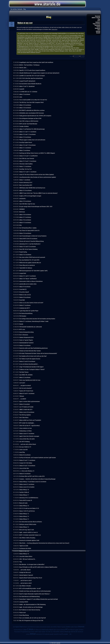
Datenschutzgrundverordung (26, 332)
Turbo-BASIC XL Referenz (26, 268)
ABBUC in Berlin (96, 18)
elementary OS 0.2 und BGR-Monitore (29, 498)
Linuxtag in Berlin (24, 602)
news (99, 21)
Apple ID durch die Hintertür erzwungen (29, 436)
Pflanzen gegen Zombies (77, 630)
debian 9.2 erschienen (25, 377)
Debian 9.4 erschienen (25, 345)
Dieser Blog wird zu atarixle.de (27, 265)
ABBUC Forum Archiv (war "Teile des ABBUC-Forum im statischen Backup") (38, 193)
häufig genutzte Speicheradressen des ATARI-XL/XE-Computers (35, 116)
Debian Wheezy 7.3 (24, 519)
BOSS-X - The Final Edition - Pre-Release (29, 65)
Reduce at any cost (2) (25, 295)
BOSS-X (25, 627)
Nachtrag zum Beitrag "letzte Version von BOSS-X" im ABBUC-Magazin (37, 153)
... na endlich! (23, 399)
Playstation (17, 632)
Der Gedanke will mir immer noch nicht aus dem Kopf (33, 356)
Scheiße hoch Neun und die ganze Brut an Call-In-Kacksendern (35, 591)
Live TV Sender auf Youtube (26, 407)
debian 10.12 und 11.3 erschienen (28, 161)
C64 (29, 627)
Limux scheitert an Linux (26, 428)
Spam (40, 632)
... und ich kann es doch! (25, 580)
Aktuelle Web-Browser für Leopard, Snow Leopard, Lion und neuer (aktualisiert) (39, 73)
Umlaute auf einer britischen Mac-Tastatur (30, 351)
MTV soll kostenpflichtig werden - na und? (30, 588)
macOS (61, 634)
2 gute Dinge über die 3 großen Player (29, 311)
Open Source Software (59, 630)
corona (28, 634)
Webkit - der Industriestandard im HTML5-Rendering (32, 604)
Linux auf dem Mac (24, 468)
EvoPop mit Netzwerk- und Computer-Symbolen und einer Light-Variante (38, 458)
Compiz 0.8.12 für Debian (26, 463)
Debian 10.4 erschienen (25, 233)
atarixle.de (74, 632)
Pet (69, 630)
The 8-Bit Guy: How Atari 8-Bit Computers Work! (31, 102)
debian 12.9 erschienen (25, 105)
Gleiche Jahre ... (23, 68)
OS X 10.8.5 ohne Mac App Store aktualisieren (31, 78)
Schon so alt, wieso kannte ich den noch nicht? (31, 303)
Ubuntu (62, 632)
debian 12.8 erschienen (25, 108)
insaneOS (22, 89)
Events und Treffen (52, 627)
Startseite (98, 16)
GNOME (68, 627)
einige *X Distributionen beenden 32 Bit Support (31, 367)
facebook (47, 634)
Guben (72, 627)
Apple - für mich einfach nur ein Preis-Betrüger (31, 607)
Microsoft (39, 630)
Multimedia (46, 630)
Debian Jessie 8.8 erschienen (27, 412)
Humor (76, 627)
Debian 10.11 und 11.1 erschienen (28, 172)
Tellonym (22, 396)
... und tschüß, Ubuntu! (25, 570)
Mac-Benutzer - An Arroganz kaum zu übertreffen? (32, 564)
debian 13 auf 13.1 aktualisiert (27, 86)
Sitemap (98, 31)
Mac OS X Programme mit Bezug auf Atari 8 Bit (31, 621)
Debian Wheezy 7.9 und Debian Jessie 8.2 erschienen (33, 482)
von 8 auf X (22, 383)
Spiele (44, 632)
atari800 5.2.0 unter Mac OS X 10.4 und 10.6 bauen (32, 76)
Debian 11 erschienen (25, 180)
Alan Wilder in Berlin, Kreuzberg (27, 538)
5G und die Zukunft (24, 292)
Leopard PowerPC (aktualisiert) (27, 81)
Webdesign (67, 632)
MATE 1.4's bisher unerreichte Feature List (30, 535)
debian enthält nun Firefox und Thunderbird (30, 420)
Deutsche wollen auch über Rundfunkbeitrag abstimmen (33, 348)
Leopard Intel (23, 273)
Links (99, 30)
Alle (70, 634)
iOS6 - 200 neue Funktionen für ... (28, 559)
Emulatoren (43, 627)
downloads (97, 25)
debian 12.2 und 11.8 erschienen (27, 145)
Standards (97, 28)
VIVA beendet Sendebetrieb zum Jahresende (31, 327)
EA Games (37, 627)
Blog (99, 19)
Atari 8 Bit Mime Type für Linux (27, 204)
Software (98, 22)
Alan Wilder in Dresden (25, 586)
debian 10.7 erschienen (25, 217)
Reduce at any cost (24, 551)
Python (32, 632)
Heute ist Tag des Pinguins (26, 340)
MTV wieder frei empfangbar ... (27, 423)
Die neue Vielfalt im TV (25, 447)
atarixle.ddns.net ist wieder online (28, 284)
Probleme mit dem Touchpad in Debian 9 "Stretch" (32, 369)
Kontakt (98, 33)
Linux (82, 56)
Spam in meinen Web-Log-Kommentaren (30, 401)
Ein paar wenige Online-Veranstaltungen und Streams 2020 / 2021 (36, 207)
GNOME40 (22, 209)
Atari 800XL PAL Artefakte (26, 375)
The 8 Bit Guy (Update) (25, 415)
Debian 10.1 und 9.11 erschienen (28, 276)
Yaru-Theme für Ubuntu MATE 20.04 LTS (29, 231)
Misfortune (22, 212)
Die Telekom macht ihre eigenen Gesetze (30, 359)
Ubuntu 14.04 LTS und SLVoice (27, 511)
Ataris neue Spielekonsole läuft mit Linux (30, 380)
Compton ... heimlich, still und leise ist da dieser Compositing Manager (37, 479)
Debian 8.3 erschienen (25, 474)
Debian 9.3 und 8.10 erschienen (27, 361)
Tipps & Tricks (96, 24)
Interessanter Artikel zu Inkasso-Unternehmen (31, 281)
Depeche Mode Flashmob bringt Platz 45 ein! (31, 578)
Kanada (21, 324)
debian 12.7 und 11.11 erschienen (28, 132)
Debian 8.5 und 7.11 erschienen (27, 460)
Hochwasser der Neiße (25, 548)
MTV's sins (22, 329)
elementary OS (40, 634)
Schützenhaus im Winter (25, 431)
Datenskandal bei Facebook (26, 343)
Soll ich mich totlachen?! (26, 388)
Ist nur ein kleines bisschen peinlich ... (29, 364)
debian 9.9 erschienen (25, 287)
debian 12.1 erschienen (25, 148)
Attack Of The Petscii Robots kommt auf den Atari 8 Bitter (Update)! (37, 175)
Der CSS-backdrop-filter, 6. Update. (28, 228)
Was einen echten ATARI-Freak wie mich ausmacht (32, 257)
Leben (25, 630)
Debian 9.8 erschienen (25, 297)
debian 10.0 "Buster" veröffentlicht (28, 279)
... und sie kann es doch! (25, 583)
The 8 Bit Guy (49, 632)
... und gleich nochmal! (25, 386)
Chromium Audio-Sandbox (26, 164)
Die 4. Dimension (24, 335)
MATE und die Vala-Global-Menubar (28, 124)
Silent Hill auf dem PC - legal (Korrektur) (29, 426)
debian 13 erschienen (25, 94)
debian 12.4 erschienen (25, 137)
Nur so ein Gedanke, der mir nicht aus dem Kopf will (33, 618)
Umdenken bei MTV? (25, 308)
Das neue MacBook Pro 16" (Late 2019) (29, 260)
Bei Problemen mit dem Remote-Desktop (30, 610)
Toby (21, 562)
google (51, 634)
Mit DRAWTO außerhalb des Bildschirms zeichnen (32, 110)
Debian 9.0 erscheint (25, 404)
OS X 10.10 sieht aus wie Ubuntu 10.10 (29, 508)
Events (98, 27)
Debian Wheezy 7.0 (24, 554)
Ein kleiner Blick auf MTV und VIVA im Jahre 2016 (32, 476)
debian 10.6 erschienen (25, 220)
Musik (51, 630)
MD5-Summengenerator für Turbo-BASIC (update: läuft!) (33, 271)
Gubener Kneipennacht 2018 (26, 337)
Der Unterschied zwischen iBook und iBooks (31, 522)
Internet (76, 56)
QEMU (36, 632)
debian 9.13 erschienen (25, 223)
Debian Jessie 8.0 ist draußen (27, 487)
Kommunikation (18, 630)
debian (33, 634)
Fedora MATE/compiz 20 (26, 500)
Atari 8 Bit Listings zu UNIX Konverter (29, 121)
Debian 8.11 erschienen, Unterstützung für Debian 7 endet (34, 321)
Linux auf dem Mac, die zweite (27, 439)
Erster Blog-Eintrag (24, 615)
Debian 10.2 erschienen (25, 255)
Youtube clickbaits (24, 126)
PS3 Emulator (23, 316)
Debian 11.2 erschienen (25, 166)
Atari (21, 627)
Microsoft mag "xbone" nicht (27, 530)
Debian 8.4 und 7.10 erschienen (27, 466)
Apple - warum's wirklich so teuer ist (28, 532)
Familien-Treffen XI (24, 492)
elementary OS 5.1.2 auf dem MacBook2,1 (30, 244)
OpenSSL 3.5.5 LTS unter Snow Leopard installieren (32, 70)
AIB (14, 627)
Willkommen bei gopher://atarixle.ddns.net (30, 263)
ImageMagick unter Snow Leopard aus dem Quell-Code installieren (36, 62)
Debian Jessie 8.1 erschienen (27, 484)
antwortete (54, 29)
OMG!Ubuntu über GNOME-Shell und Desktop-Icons (32, 188)
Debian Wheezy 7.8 (24, 490)
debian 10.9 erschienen (25, 201)
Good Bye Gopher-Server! (26, 142)
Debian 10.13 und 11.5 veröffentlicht (28, 156)
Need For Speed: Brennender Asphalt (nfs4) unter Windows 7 (35, 594)
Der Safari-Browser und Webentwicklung (29, 596)
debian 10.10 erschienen (25, 190)
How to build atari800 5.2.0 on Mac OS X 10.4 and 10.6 (33, 100)
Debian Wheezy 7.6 (24, 506)
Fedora (59, 627)
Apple (17, 627)
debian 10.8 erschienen (25, 215)
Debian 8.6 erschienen (25, 455)
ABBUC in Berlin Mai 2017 (26, 410)
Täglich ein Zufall (24, 546)
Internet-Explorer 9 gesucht (26, 575)
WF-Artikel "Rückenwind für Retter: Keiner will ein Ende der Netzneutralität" (38, 353)
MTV (35, 630)
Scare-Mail (22, 300)
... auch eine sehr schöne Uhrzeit (28, 444)
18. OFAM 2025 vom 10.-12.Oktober (28, 92)
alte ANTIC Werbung (24, 442)
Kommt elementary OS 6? (26, 182)
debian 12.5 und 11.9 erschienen (27, 134)
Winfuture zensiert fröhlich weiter (28, 524)
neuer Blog (22, 452)
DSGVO (32, 627)
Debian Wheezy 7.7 (24, 495)
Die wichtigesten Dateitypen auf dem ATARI (30, 118)
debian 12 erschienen (25, 150)
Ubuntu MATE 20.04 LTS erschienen (28, 239)
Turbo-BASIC (56, 632)
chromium (80, 632)
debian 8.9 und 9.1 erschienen (27, 393)
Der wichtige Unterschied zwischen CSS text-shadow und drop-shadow (37, 319)
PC (67, 629)
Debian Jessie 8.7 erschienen (27, 434)
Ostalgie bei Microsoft (25, 572)
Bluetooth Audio (23, 503)
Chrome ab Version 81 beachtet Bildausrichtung (31, 241)
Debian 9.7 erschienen (25, 305)
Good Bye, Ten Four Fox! (25, 169)
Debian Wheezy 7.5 (24, 514)
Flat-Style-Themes (24, 372)
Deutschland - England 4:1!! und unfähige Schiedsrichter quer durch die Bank (39, 599)
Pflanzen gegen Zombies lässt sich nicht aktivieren (32, 140)
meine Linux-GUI (23, 450)
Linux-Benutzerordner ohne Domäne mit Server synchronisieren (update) (38, 177)
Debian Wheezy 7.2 (24, 527)
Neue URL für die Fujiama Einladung (28, 249)
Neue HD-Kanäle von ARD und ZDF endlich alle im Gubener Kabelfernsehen (38, 567)
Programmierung (25, 632)
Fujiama (63, 627)
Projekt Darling (23, 252)
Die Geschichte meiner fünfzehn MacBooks (30, 84)
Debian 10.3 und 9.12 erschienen (28, 247)
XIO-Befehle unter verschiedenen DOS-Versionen (32, 113)
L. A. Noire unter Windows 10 (27, 471)
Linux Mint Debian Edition (26, 556)
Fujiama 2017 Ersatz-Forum (26, 391)
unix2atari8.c (23, 199)
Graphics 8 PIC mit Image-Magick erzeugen (30, 196)
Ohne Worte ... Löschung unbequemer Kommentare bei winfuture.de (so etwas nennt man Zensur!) (44, 543)
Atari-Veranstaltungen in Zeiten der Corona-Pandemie (33, 236)
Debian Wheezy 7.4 (24, 516)
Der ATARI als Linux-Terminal (27, 158)
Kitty (20, 225)
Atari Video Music (24, 418)
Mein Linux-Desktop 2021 (26, 185)
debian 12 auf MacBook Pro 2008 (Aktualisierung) (32, 129)
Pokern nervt (23, 613)
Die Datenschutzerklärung (26, 313)
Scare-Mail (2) (23, 289)
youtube (66, 634)
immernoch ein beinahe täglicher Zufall (29, 540)
